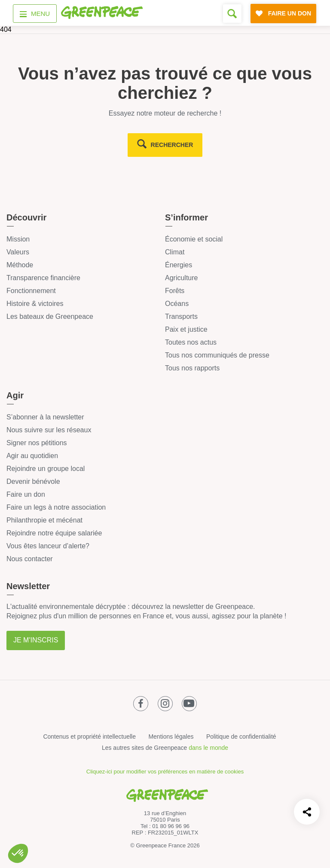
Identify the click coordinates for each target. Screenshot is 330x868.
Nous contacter (30, 559)
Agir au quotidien (32, 456)
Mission (18, 239)
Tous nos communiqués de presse (217, 355)
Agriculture (181, 278)
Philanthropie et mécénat (44, 520)
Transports (181, 316)
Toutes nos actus (191, 342)
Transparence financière (43, 278)
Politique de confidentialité (241, 737)
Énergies (179, 265)
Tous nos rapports (192, 368)
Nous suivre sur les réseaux (49, 430)
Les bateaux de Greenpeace (50, 316)
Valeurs (18, 252)
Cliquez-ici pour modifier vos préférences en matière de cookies (165, 772)
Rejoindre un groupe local (46, 469)
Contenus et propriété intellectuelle (89, 737)
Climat (175, 252)
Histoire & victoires (35, 304)
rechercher (172, 145)
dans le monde (208, 748)
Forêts (175, 291)
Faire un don (26, 494)
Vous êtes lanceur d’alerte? (48, 546)
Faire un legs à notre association (56, 507)
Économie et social (194, 239)
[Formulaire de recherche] (232, 14)
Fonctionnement (31, 291)
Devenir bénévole (33, 481)
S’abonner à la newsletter (45, 417)
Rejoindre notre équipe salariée (54, 533)
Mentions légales (171, 737)
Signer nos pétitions (37, 443)
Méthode (20, 265)
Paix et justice (186, 329)
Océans (177, 304)
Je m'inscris (36, 640)
